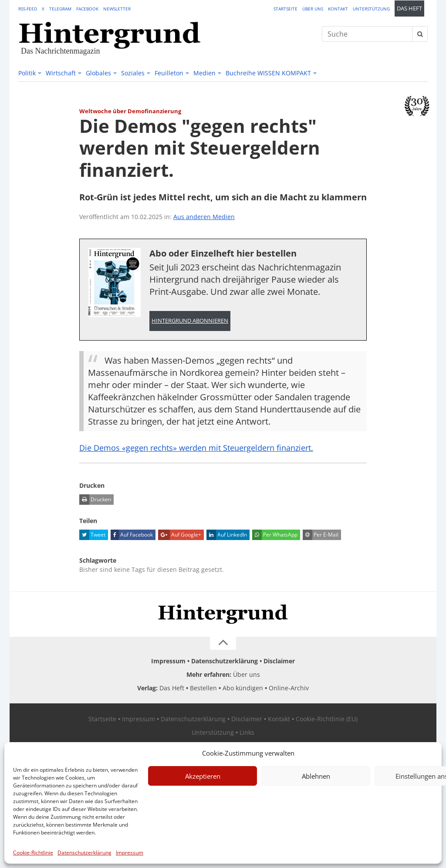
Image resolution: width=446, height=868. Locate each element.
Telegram (60, 9)
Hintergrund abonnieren (190, 321)
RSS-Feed (28, 9)
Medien (204, 73)
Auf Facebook (132, 536)
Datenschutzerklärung (84, 853)
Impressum (130, 853)
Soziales (133, 73)
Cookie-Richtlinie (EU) (327, 720)
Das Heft (409, 8)
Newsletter (117, 9)
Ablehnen (316, 776)
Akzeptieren (203, 776)
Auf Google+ (180, 536)
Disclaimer (279, 662)
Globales (98, 73)
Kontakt (338, 9)
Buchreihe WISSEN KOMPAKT (268, 73)
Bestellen (203, 689)
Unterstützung (371, 9)
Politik (27, 73)
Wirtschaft (61, 73)
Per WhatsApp (275, 536)
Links (247, 733)
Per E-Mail (321, 536)
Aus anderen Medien (204, 217)
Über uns (313, 9)
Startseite (286, 9)
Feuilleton (169, 73)
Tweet (92, 536)
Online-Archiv (289, 689)
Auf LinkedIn (227, 536)
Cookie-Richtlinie (33, 853)
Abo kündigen (243, 689)
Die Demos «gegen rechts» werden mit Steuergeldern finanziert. (208, 448)
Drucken (95, 500)
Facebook (87, 9)
